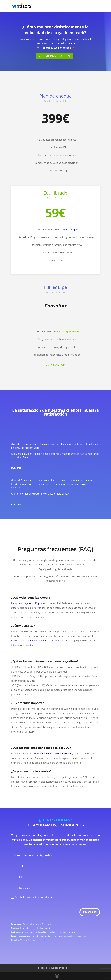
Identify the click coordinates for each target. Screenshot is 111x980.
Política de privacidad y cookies (54, 968)
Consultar (56, 365)
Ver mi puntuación (54, 56)
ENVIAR (90, 912)
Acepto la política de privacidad (32, 897)
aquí (43, 940)
